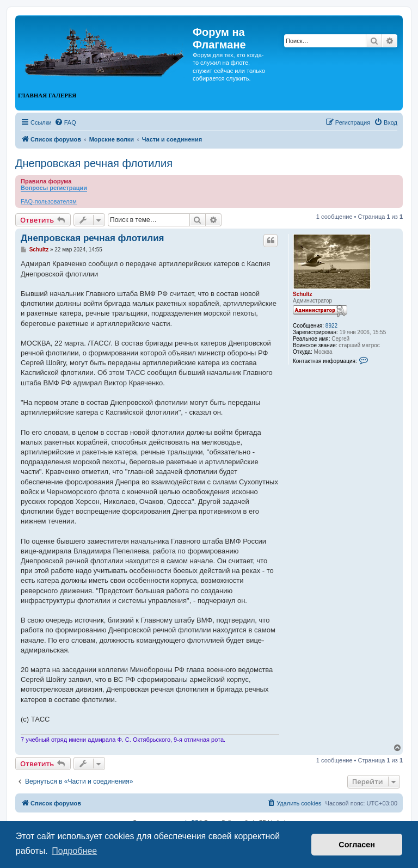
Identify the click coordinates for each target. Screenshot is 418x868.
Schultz (303, 294)
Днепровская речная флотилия (94, 163)
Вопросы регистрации (54, 188)
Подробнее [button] (74, 851)
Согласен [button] (357, 845)
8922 (331, 326)
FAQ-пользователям (49, 201)
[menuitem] (65, 122)
